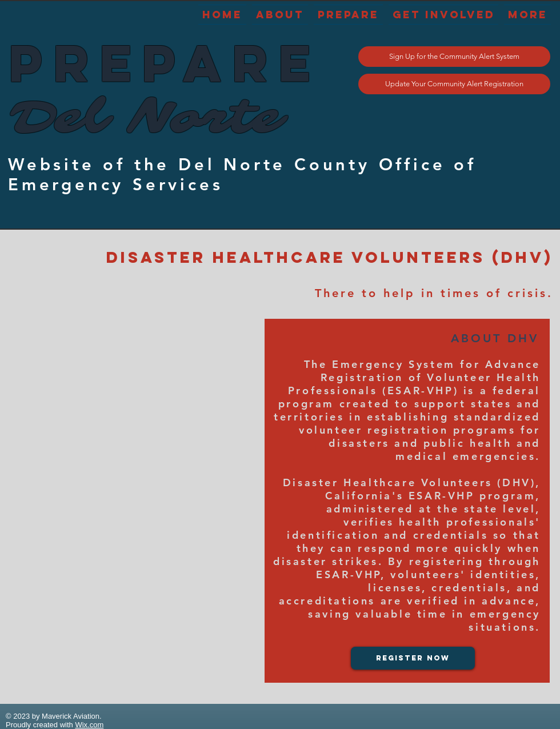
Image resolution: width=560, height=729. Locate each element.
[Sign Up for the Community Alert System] (454, 57)
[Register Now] (413, 658)
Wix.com (89, 725)
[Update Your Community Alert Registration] (454, 84)
